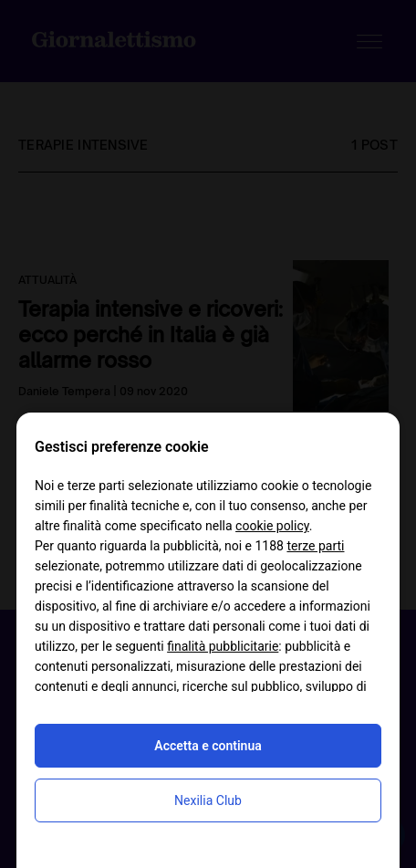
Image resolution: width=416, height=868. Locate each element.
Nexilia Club (208, 800)
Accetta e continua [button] (208, 746)
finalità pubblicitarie (223, 646)
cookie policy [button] (272, 526)
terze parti (315, 546)
